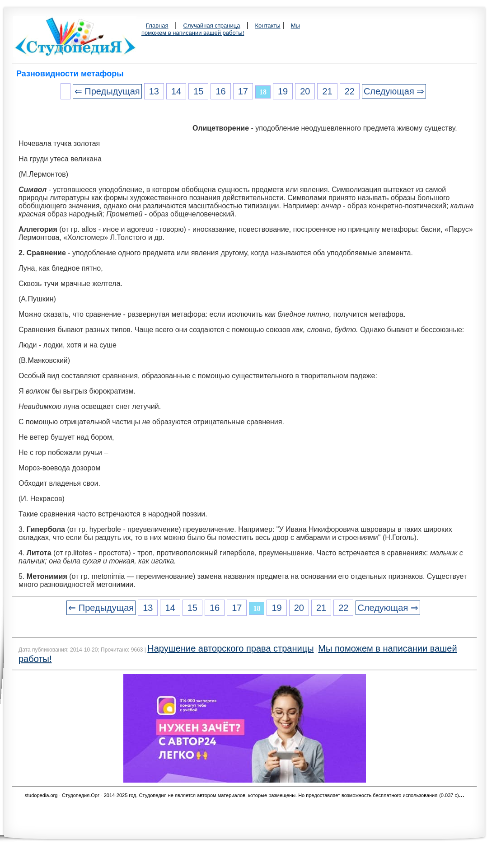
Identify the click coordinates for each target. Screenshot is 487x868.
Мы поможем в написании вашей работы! (221, 29)
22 (350, 91)
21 (327, 91)
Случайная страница (212, 26)
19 (283, 91)
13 (154, 91)
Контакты (267, 26)
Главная (157, 26)
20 (305, 91)
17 (243, 91)
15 (198, 91)
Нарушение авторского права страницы (230, 648)
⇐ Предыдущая (107, 91)
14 (176, 91)
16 (220, 91)
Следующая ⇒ (394, 91)
